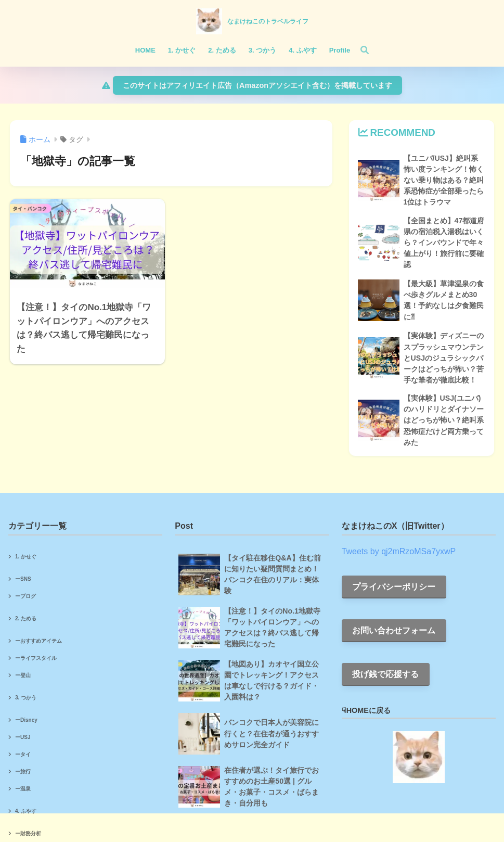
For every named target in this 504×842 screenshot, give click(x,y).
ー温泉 (23, 789)
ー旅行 (23, 771)
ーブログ (25, 596)
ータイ (23, 754)
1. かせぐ (26, 557)
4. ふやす (26, 811)
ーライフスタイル (36, 658)
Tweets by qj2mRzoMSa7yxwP (399, 551)
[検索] (359, 50)
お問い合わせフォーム (394, 630)
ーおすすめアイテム (38, 641)
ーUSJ (23, 737)
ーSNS (23, 579)
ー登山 (23, 675)
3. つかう (26, 698)
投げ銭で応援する (385, 674)
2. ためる (26, 618)
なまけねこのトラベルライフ (268, 21)
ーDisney (26, 720)
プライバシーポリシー (394, 587)
